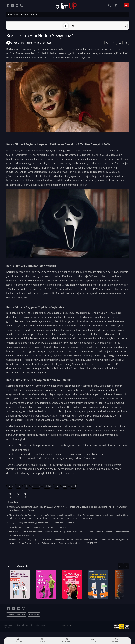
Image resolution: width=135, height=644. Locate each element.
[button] (125, 26)
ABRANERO (67, 630)
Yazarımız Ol (36, 14)
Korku (10, 486)
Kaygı (65, 486)
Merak (73, 486)
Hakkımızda (13, 14)
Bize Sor (24, 14)
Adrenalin (36, 486)
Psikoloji (47, 486)
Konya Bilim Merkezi (16, 620)
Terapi (19, 486)
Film (27, 486)
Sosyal (57, 486)
